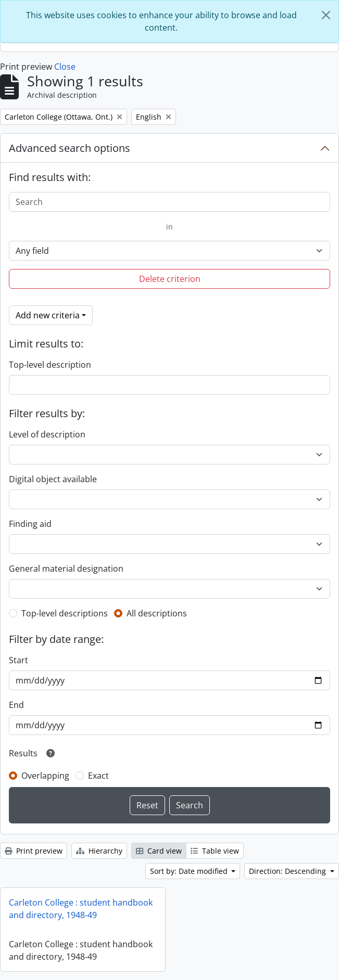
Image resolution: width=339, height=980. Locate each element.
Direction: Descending (288, 871)
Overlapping (45, 776)
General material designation (66, 569)
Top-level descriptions (65, 613)
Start (18, 660)
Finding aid (30, 524)
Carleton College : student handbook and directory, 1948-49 (81, 909)
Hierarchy (99, 851)
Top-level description (50, 365)
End (16, 705)
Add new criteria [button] (48, 315)
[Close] (326, 15)
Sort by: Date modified (190, 871)
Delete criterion (170, 279)
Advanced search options (70, 148)
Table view (215, 851)
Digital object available (53, 479)
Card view (159, 851)
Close (65, 67)
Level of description (47, 434)
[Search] (169, 202)
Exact (98, 776)
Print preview (34, 851)
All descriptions (157, 613)
